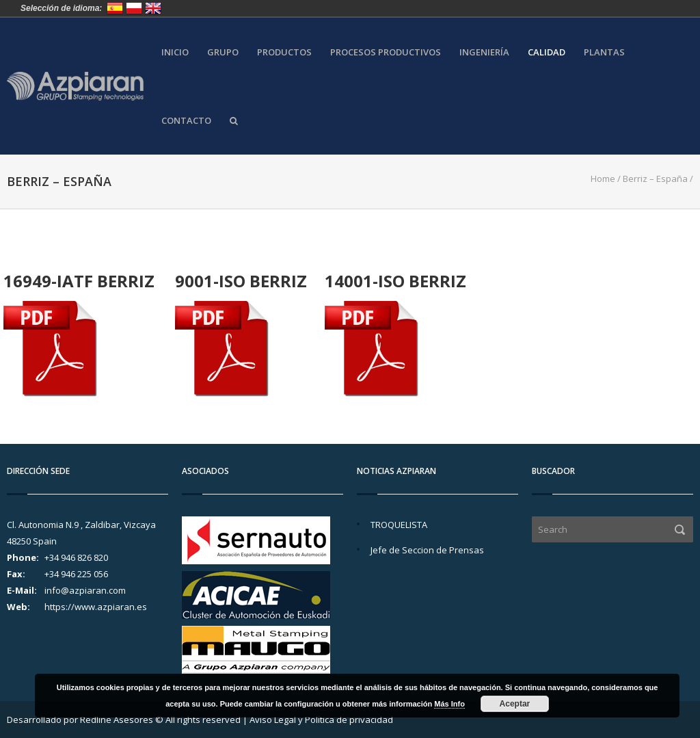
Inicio (175, 52)
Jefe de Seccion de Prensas (427, 550)
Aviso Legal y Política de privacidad (321, 720)
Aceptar (515, 704)
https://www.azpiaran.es (96, 607)
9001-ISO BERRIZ (241, 281)
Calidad (547, 52)
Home (603, 179)
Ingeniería (484, 52)
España (115, 8)
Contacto (186, 121)
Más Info (449, 704)
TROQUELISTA (399, 525)
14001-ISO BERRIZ (395, 281)
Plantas (604, 52)
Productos (284, 52)
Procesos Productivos (386, 52)
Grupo (223, 52)
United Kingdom (153, 8)
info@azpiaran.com (85, 590)
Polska (134, 8)
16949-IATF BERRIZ (79, 281)
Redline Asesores (117, 720)
